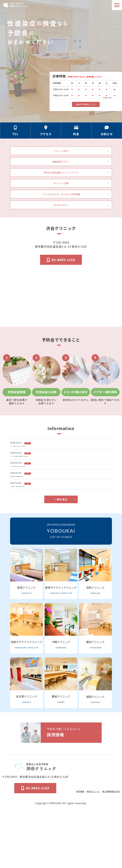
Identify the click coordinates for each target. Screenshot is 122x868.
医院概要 (70, 844)
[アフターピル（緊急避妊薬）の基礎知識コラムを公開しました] (62, 480)
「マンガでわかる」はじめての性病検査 (61, 209)
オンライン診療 (61, 195)
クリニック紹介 (61, 155)
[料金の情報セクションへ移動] (76, 133)
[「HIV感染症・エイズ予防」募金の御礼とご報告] (62, 530)
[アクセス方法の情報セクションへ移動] (46, 133)
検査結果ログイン (61, 168)
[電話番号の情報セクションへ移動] (15, 133)
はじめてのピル (61, 222)
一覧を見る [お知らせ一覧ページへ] (61, 553)
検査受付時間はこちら (86, 103)
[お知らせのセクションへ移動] (107, 133)
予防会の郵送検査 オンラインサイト (61, 182)
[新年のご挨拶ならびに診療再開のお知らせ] (62, 514)
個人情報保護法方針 (108, 844)
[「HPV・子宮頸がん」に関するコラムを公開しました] (62, 464)
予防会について (86, 844)
